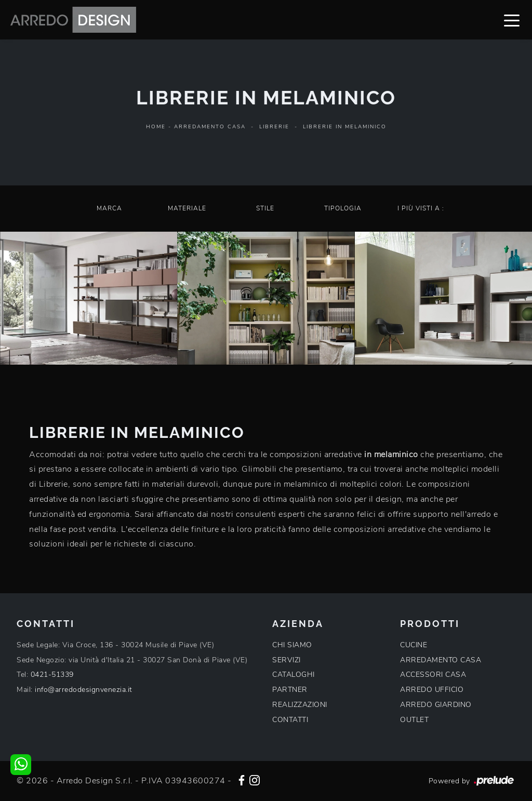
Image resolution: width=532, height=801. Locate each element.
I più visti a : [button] (421, 208)
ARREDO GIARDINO (436, 705)
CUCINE (414, 645)
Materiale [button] (187, 208)
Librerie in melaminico (345, 127)
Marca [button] (109, 208)
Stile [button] (265, 208)
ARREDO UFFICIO (432, 690)
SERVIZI (287, 660)
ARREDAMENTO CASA (441, 660)
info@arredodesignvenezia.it (84, 690)
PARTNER (290, 690)
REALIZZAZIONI (300, 705)
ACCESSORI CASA (433, 675)
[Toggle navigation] (512, 20)
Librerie (274, 127)
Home (156, 127)
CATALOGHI (294, 675)
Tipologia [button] (343, 208)
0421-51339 (52, 675)
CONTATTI (290, 720)
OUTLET (414, 720)
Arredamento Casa (210, 127)
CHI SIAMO (292, 645)
